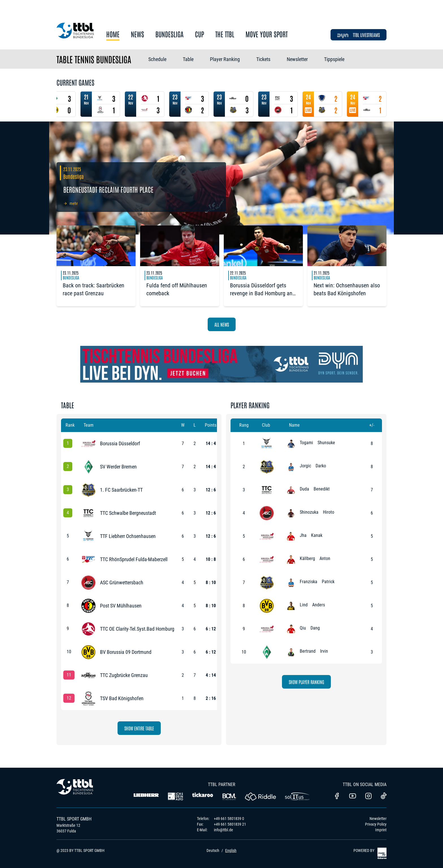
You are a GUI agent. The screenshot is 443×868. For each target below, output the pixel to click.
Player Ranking (225, 59)
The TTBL (225, 34)
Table (188, 59)
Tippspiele (334, 59)
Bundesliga (170, 34)
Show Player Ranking (306, 682)
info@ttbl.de (223, 830)
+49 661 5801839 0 (229, 819)
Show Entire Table (139, 728)
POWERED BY (370, 853)
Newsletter (297, 59)
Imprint (381, 830)
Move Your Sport (267, 34)
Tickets (263, 59)
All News (222, 324)
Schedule (157, 59)
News (137, 34)
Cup (199, 34)
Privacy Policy (376, 824)
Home (113, 34)
